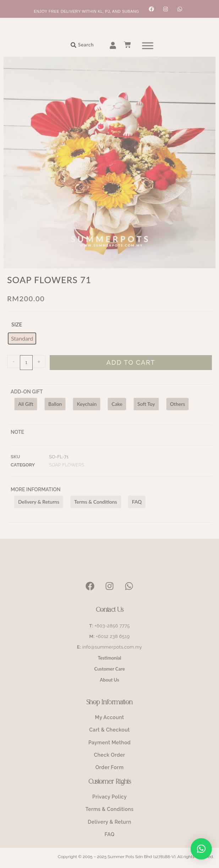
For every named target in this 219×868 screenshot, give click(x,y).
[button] (201, 849)
